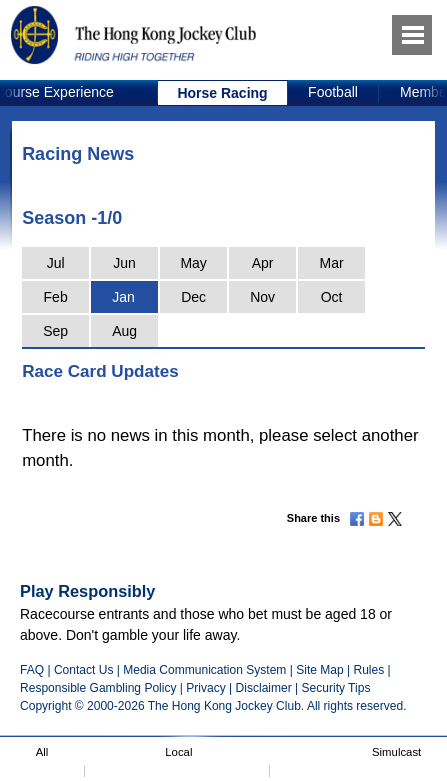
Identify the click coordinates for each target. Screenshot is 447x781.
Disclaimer (264, 688)
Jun (124, 263)
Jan (123, 297)
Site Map (319, 670)
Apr (263, 263)
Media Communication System (204, 670)
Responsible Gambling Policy (98, 688)
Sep (55, 331)
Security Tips (336, 688)
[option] (223, 93)
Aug (124, 331)
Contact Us (84, 670)
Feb (56, 297)
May (193, 263)
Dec (193, 297)
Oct (332, 297)
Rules (370, 670)
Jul (56, 263)
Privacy (205, 688)
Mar (332, 263)
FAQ (32, 670)
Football (333, 92)
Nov (262, 297)
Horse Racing (222, 93)
